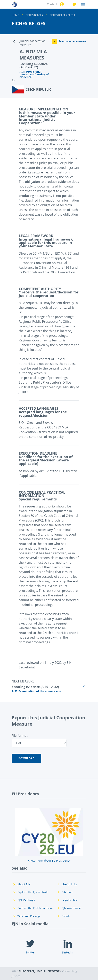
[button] (27, 758)
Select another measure (69, 41)
